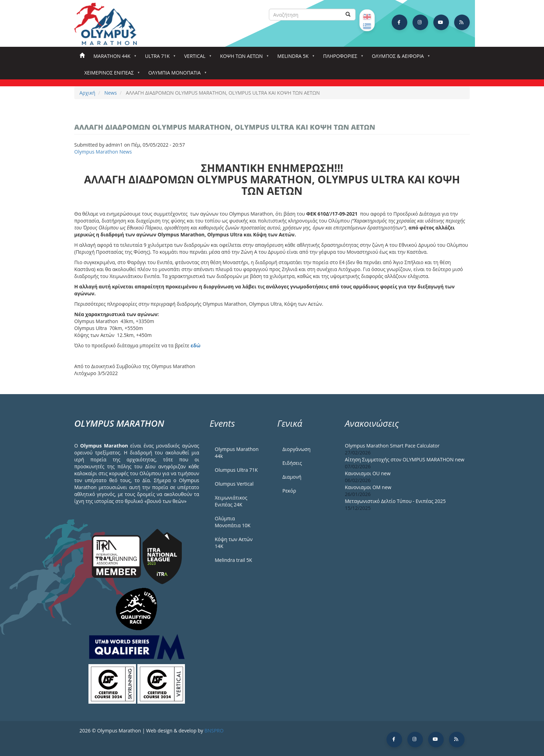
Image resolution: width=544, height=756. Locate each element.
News (111, 93)
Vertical (196, 58)
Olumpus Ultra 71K (236, 470)
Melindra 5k (294, 58)
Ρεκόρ (289, 491)
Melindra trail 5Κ (233, 560)
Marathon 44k (113, 58)
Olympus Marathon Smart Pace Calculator (392, 446)
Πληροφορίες (341, 58)
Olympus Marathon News (103, 152)
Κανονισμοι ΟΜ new (368, 487)
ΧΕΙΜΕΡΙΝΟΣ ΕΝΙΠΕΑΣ (110, 75)
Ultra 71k (159, 58)
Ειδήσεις (292, 463)
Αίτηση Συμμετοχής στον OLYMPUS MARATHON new (405, 459)
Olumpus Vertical (234, 484)
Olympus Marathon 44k (237, 453)
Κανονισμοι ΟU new (368, 473)
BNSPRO (214, 731)
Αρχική (82, 56)
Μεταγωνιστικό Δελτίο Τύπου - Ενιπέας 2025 (395, 501)
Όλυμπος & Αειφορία (399, 58)
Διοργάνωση (296, 449)
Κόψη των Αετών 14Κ (234, 543)
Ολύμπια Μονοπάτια (176, 75)
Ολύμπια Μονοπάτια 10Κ (233, 522)
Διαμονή (292, 477)
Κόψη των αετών (243, 58)
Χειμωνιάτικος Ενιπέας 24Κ (231, 501)
